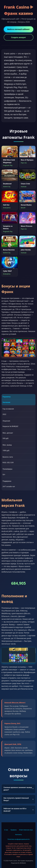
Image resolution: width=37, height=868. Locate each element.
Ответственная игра (26, 830)
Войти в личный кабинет (18, 29)
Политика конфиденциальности (18, 839)
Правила (14, 830)
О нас (6, 830)
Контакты (18, 835)
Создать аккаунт (18, 37)
